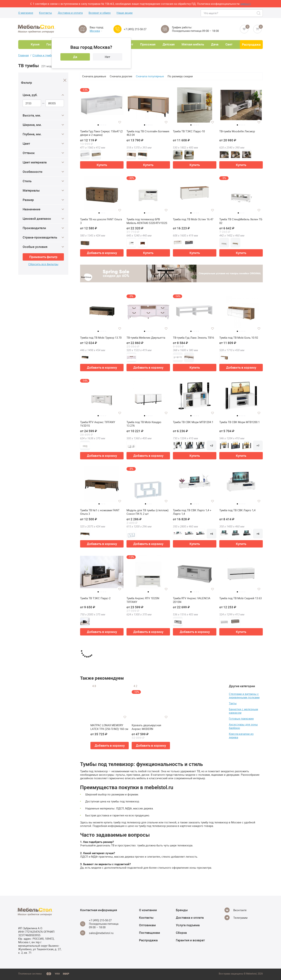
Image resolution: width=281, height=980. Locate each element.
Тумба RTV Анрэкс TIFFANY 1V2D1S (98, 424)
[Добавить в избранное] (120, 122)
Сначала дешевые (94, 76)
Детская (169, 44)
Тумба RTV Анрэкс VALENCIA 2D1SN (192, 600)
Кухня (35, 44)
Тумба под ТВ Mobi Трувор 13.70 (101, 338)
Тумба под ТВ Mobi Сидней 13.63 (240, 598)
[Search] (259, 13)
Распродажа (251, 44)
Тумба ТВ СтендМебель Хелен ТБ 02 (241, 221)
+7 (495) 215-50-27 (135, 29)
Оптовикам (147, 925)
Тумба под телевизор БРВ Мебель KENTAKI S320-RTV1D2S (147, 221)
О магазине (26, 13)
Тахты (233, 703)
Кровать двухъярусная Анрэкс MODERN (146, 727)
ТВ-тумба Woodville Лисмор (237, 131)
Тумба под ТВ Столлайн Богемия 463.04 (148, 133)
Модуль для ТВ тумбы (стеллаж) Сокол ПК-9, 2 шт (147, 512)
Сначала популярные (150, 76)
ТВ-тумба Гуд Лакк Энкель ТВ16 (193, 338)
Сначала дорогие (121, 76)
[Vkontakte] (236, 910)
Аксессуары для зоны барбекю (243, 726)
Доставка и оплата (70, 13)
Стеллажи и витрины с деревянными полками (244, 696)
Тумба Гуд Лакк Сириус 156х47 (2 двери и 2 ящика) (101, 133)
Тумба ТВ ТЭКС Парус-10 (189, 131)
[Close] (65, 80)
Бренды (182, 910)
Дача (215, 44)
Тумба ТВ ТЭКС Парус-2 (95, 598)
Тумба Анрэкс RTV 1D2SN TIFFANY (143, 600)
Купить (102, 165)
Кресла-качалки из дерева (241, 736)
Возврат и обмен (100, 13)
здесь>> (246, 4)
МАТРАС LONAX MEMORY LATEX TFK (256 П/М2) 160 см (109, 727)
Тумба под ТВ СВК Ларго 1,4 (237, 510)
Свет (229, 44)
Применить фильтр (43, 257)
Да (75, 57)
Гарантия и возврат (190, 940)
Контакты (45, 13)
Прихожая (148, 44)
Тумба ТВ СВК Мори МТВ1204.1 (193, 422)
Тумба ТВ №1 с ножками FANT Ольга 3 (100, 512)
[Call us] (117, 29)
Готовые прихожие (241, 718)
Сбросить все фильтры (43, 264)
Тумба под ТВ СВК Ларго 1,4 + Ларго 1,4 (192, 512)
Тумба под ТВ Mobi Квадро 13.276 (144, 424)
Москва (96, 31)
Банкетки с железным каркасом (243, 711)
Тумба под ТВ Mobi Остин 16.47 (193, 219)
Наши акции (125, 13)
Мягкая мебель (193, 44)
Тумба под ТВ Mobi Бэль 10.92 (239, 338)
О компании (148, 910)
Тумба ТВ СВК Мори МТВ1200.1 (239, 422)
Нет (107, 57)
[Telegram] (236, 918)
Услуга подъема (188, 925)
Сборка (181, 933)
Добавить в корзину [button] (102, 253)
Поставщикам (150, 933)
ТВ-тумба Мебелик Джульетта (146, 338)
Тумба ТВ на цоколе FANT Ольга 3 (101, 221)
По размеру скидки (180, 76)
